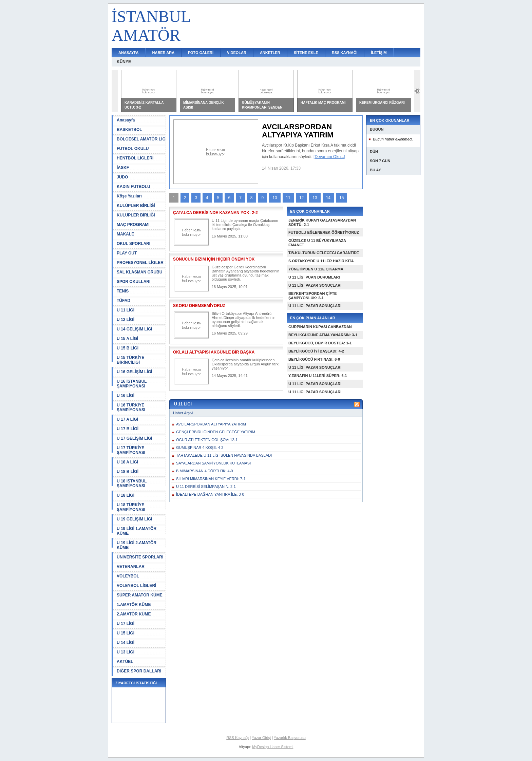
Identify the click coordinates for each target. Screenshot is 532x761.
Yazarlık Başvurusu (290, 738)
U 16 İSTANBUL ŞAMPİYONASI (132, 384)
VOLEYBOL (128, 576)
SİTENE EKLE (306, 53)
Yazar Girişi (261, 738)
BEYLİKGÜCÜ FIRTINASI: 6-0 (314, 359)
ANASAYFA (129, 53)
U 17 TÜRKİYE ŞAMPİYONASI (131, 450)
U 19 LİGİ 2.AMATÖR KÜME (137, 545)
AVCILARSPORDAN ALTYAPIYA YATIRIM (211, 424)
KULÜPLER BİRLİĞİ (136, 206)
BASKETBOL (129, 130)
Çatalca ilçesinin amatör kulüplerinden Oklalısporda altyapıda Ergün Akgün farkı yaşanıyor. (246, 364)
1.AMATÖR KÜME (134, 605)
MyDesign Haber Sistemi (273, 747)
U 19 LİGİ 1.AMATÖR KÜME (137, 531)
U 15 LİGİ (126, 633)
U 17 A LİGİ (127, 419)
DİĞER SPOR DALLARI (139, 671)
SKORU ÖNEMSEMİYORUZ (199, 306)
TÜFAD (123, 301)
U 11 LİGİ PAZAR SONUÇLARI (315, 285)
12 (301, 198)
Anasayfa (126, 120)
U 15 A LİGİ (127, 339)
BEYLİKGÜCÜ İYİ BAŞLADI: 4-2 (316, 351)
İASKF (123, 168)
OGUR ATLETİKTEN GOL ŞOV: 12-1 (207, 440)
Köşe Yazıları (129, 196)
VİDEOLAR (237, 53)
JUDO (122, 177)
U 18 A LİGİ (127, 462)
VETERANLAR (131, 567)
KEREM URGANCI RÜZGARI (382, 103)
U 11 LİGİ (126, 310)
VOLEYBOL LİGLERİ (136, 586)
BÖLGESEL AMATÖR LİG (141, 139)
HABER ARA (164, 53)
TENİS (123, 291)
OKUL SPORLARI (134, 244)
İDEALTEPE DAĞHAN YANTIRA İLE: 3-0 (210, 494)
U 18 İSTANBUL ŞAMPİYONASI (132, 483)
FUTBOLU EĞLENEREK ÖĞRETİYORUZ (324, 232)
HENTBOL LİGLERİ (135, 158)
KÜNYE (124, 62)
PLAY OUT (127, 253)
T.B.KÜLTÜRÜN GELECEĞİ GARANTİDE (324, 253)
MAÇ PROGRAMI (133, 225)
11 (288, 198)
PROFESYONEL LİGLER (140, 263)
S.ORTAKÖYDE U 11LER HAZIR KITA (321, 261)
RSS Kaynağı (237, 738)
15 (341, 198)
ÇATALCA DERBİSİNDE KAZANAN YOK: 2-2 (215, 213)
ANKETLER (270, 53)
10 (275, 198)
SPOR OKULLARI (134, 282)
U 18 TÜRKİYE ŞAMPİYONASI (131, 507)
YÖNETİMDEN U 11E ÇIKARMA (316, 269)
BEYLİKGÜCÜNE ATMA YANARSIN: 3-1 (323, 335)
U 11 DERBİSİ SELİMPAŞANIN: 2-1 (206, 487)
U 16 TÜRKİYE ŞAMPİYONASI (131, 407)
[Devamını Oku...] (329, 157)
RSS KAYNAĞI (345, 53)
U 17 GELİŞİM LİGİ (135, 438)
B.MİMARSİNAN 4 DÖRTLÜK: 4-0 (204, 471)
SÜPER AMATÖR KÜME (140, 595)
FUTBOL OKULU (133, 149)
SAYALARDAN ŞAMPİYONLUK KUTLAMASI (213, 463)
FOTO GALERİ (201, 53)
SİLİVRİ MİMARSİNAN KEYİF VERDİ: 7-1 (211, 479)
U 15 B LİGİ (128, 348)
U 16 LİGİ (126, 396)
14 (328, 198)
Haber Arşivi (183, 413)
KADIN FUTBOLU (134, 187)
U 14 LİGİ (126, 643)
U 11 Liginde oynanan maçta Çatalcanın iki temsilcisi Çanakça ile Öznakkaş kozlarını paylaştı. (245, 225)
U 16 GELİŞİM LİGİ (135, 372)
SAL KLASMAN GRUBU (139, 272)
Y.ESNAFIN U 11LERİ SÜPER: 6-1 (318, 376)
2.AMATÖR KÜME (134, 614)
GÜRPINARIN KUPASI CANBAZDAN (320, 327)
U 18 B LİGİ (128, 472)
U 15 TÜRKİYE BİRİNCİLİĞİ (130, 360)
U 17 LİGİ (126, 624)
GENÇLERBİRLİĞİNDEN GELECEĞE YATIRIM (216, 432)
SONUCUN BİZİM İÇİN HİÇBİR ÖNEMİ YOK (214, 259)
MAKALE (125, 234)
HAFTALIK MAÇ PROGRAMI (323, 103)
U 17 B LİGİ (128, 429)
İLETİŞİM (379, 53)
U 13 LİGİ (126, 652)
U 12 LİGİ (126, 320)
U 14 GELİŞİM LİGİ (135, 329)
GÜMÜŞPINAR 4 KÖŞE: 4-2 (200, 448)
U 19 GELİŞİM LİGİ (135, 519)
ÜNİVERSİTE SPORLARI (140, 557)
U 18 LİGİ (126, 495)
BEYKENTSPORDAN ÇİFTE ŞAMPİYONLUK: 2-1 (312, 296)
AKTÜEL (125, 662)
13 (315, 198)
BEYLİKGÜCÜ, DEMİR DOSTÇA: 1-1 (320, 343)
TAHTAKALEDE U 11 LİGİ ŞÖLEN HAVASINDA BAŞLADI (224, 455)
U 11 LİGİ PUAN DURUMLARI (314, 277)
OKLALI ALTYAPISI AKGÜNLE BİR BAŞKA (214, 352)
